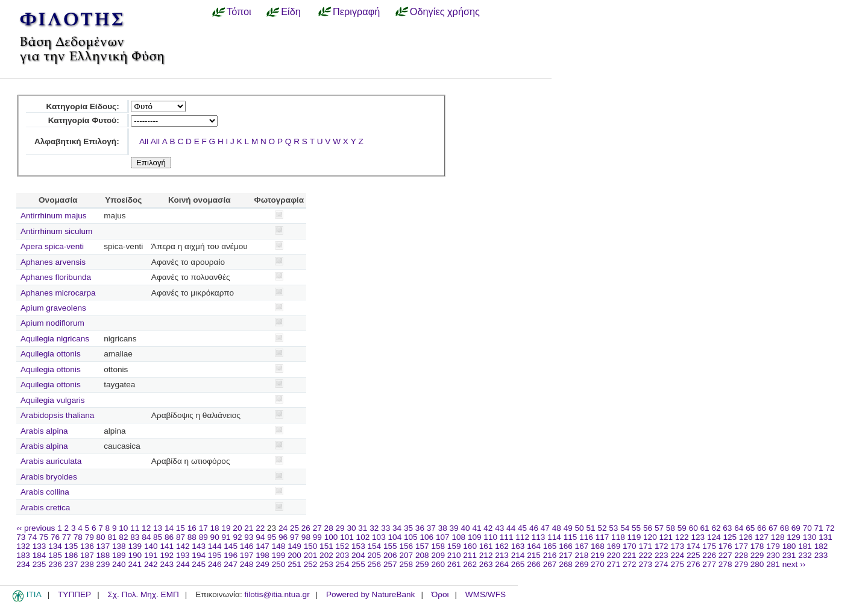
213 (502, 555)
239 (103, 564)
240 (119, 564)
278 (725, 564)
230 (773, 555)
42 (488, 528)
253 (326, 564)
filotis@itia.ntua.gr (277, 594)
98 (306, 537)
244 (183, 564)
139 (135, 546)
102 (363, 537)
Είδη (291, 11)
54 (625, 528)
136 (87, 546)
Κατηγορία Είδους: (82, 106)
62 (716, 528)
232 (805, 555)
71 (819, 528)
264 (502, 564)
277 (709, 564)
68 (785, 528)
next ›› (794, 564)
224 (677, 555)
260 (438, 564)
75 (44, 537)
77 (67, 537)
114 (554, 537)
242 (151, 564)
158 (438, 546)
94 (260, 537)
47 (545, 528)
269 (582, 564)
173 (677, 546)
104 (395, 537)
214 (518, 555)
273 (645, 564)
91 (226, 537)
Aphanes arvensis (53, 262)
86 (169, 537)
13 (158, 528)
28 (329, 528)
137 (103, 546)
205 (375, 555)
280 (757, 564)
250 (279, 564)
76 (55, 537)
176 (725, 546)
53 (613, 528)
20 (237, 528)
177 (741, 546)
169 (614, 546)
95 (272, 537)
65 (750, 528)
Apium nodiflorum (52, 323)
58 (671, 528)
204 (358, 555)
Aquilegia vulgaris (53, 400)
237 (71, 564)
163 (518, 546)
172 (662, 546)
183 (23, 555)
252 (311, 564)
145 (231, 546)
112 (522, 537)
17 (203, 528)
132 (23, 546)
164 (534, 546)
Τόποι (239, 11)
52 (602, 528)
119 (634, 537)
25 (294, 528)
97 (294, 537)
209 (438, 555)
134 (55, 546)
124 (714, 537)
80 (101, 537)
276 (693, 564)
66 (762, 528)
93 (249, 537)
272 (630, 564)
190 (135, 555)
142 (183, 546)
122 (682, 537)
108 (458, 537)
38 (443, 528)
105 (411, 537)
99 (317, 537)
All (144, 141)
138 (119, 546)
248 (247, 564)
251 (294, 564)
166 (566, 546)
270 (598, 564)
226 (709, 555)
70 (807, 528)
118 (618, 537)
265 (518, 564)
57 (659, 528)
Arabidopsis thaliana (57, 415)
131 (826, 537)
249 (263, 564)
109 (475, 537)
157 (422, 546)
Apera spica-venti (52, 246)
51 (590, 528)
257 (390, 564)
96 (283, 537)
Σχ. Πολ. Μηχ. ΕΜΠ (143, 594)
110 (490, 537)
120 (650, 537)
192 (167, 555)
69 (796, 528)
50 (580, 528)
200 (294, 555)
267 (550, 564)
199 (279, 555)
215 (534, 555)
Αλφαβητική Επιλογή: (77, 141)
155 (390, 546)
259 (422, 564)
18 (215, 528)
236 (55, 564)
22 (260, 528)
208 (422, 555)
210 (454, 555)
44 (511, 528)
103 (379, 537)
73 (21, 537)
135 (71, 546)
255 (358, 564)
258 (406, 564)
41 (476, 528)
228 (741, 555)
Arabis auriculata (51, 461)
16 (192, 528)
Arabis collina (45, 492)
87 (181, 537)
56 (648, 528)
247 (231, 564)
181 (805, 546)
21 (249, 528)
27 (317, 528)
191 (151, 555)
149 (294, 546)
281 (773, 564)
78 (78, 537)
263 (486, 564)
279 (741, 564)
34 (397, 528)
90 (215, 537)
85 (158, 537)
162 (502, 546)
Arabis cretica (45, 508)
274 (662, 564)
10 (123, 528)
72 (830, 528)
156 (406, 546)
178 (757, 546)
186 (71, 555)
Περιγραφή (356, 11)
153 (358, 546)
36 (420, 528)
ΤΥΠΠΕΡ (74, 594)
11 (135, 528)
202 (326, 555)
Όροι (440, 594)
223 (662, 555)
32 (374, 528)
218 (582, 555)
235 (39, 564)
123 (698, 537)
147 (263, 546)
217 (566, 555)
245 (199, 564)
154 (375, 546)
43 (499, 528)
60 (693, 528)
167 (582, 546)
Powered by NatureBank (370, 594)
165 (550, 546)
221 (630, 555)
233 (821, 555)
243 (167, 564)
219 (598, 555)
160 (470, 546)
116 (586, 537)
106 (426, 537)
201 (311, 555)
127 (762, 537)
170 (630, 546)
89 (203, 537)
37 (431, 528)
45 (522, 528)
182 (821, 546)
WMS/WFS (486, 594)
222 (645, 555)
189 (119, 555)
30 (351, 528)
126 (746, 537)
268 (566, 564)
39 (454, 528)
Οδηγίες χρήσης (445, 11)
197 (247, 555)
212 (486, 555)
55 (636, 528)
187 (87, 555)
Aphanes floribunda (56, 277)
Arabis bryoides (49, 477)
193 (183, 555)
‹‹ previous (36, 528)
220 (614, 555)
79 (90, 537)
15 (181, 528)
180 (789, 546)
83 (135, 537)
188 (103, 555)
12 (146, 528)
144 (215, 546)
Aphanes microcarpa (58, 293)
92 (237, 537)
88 (192, 537)
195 (215, 555)
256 (375, 564)
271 (614, 564)
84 (146, 537)
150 (311, 546)
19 (226, 528)
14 (169, 528)
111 (507, 537)
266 (534, 564)
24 (283, 528)
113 (539, 537)
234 (23, 564)
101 (347, 537)
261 (454, 564)
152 (343, 546)
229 (757, 555)
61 (705, 528)
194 (199, 555)
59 (682, 528)
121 (666, 537)
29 (340, 528)
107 (443, 537)
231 (789, 555)
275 (677, 564)
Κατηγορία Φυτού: (84, 120)
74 (32, 537)
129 (794, 537)
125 (730, 537)
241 (135, 564)
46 (534, 528)
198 (263, 555)
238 (87, 564)
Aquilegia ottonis (51, 354)
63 (727, 528)
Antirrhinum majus (54, 216)
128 (778, 537)
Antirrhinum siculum (56, 231)
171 (645, 546)
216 (550, 555)
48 (557, 528)
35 (408, 528)
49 (568, 528)
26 (306, 528)
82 (123, 537)
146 (247, 546)
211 (470, 555)
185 (55, 555)
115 (571, 537)
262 (470, 564)
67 (773, 528)
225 (693, 555)
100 (331, 537)
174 (693, 546)
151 (326, 546)
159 (454, 546)
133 (39, 546)
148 (279, 546)
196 (231, 555)
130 (810, 537)
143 (199, 546)
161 (486, 546)
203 (343, 555)
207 (406, 555)
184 (39, 555)
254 (343, 564)
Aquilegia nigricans (55, 339)
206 (390, 555)
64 (739, 528)
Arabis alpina (44, 431)
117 (602, 537)
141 (167, 546)
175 (709, 546)
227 (725, 555)
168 (598, 546)
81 (112, 537)
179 (773, 546)
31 (363, 528)
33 (385, 528)
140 (151, 546)
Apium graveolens (53, 308)
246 (215, 564)
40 (465, 528)
